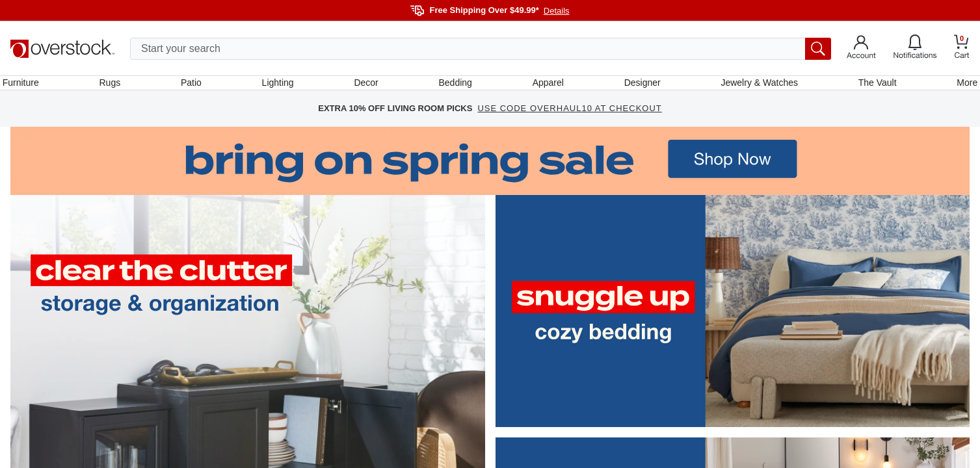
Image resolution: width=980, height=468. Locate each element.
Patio (196, 86)
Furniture (29, 86)
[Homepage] (62, 49)
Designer (639, 86)
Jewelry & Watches (755, 86)
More (959, 86)
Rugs (116, 86)
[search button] (818, 49)
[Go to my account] (861, 49)
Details (557, 11)
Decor (368, 86)
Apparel (546, 86)
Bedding (455, 86)
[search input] (481, 49)
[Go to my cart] (962, 48)
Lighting (281, 86)
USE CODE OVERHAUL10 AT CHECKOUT (569, 117)
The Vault (871, 86)
